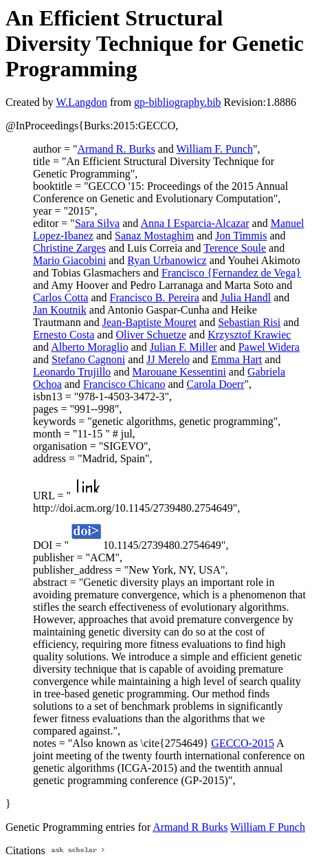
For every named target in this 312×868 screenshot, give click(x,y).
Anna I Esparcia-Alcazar (194, 223)
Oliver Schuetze (151, 335)
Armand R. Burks (116, 149)
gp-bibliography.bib (178, 102)
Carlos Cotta (60, 297)
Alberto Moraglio (89, 347)
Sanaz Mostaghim (154, 236)
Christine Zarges (69, 248)
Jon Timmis (241, 236)
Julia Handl (246, 297)
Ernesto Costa (64, 335)
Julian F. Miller (183, 347)
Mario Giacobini (69, 260)
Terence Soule (235, 248)
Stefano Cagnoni (88, 359)
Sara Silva (97, 223)
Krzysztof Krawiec (249, 335)
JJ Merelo (168, 359)
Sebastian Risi (249, 322)
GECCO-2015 (243, 743)
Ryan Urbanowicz (167, 260)
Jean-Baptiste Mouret (149, 322)
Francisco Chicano (124, 384)
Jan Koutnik (60, 310)
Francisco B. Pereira (155, 297)
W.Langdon (81, 102)
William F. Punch (215, 149)
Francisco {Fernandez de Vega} (231, 273)
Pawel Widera (269, 347)
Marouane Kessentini (179, 372)
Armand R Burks (190, 827)
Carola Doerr (216, 384)
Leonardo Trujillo (72, 372)
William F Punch (268, 827)
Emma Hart (236, 359)
